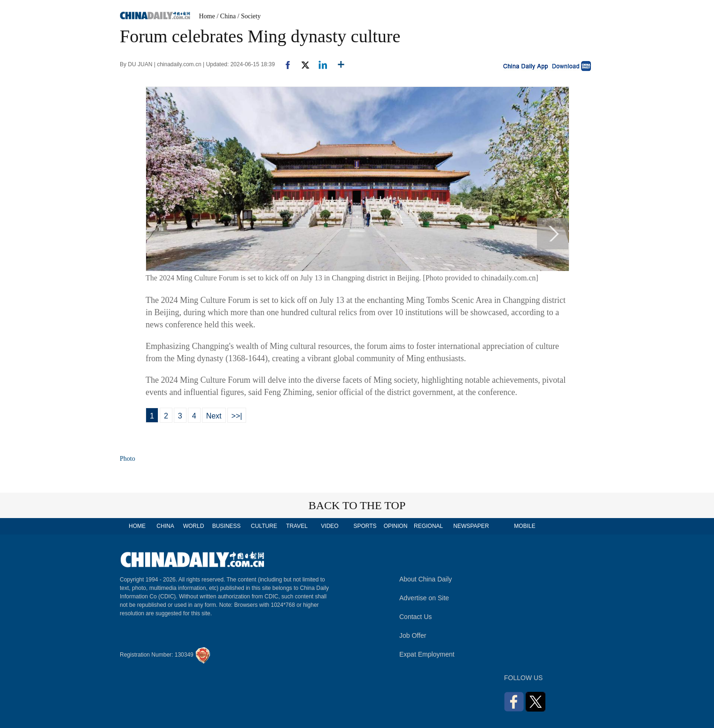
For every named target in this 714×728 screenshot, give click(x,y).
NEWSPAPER (471, 526)
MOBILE (524, 526)
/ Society (249, 16)
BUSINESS (227, 526)
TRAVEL (297, 526)
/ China (226, 16)
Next (214, 416)
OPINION (396, 526)
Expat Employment (427, 654)
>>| (237, 416)
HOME (137, 526)
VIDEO (330, 526)
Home (207, 16)
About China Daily (426, 579)
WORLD (194, 526)
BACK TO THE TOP (357, 505)
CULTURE (264, 526)
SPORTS (365, 526)
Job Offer (413, 635)
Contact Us (415, 617)
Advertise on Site (424, 598)
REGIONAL (428, 526)
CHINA (165, 526)
